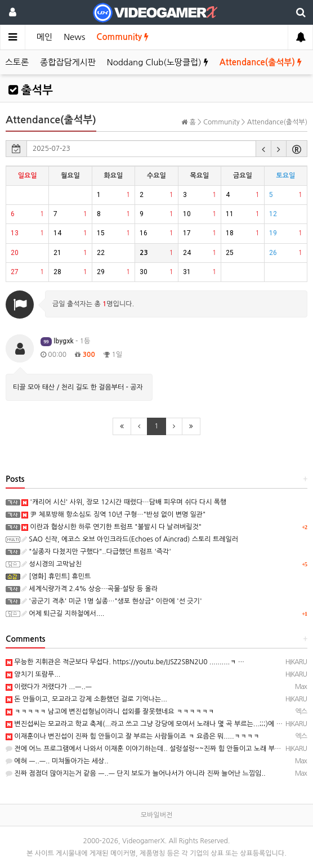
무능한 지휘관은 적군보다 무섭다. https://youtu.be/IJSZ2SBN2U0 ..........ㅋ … (125, 662)
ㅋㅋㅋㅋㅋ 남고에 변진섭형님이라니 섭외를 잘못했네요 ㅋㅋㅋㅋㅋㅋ (110, 712)
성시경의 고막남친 (52, 564)
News (74, 37)
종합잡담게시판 (68, 62)
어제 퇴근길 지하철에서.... (63, 614)
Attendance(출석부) (261, 62)
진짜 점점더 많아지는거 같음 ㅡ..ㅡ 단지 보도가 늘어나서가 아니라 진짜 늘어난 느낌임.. (136, 773)
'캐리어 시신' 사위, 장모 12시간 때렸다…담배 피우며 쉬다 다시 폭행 (124, 502)
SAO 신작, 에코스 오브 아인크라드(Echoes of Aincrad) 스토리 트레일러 (130, 539)
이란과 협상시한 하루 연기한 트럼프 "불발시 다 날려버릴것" (111, 527)
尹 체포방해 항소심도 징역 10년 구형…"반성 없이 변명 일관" (113, 514)
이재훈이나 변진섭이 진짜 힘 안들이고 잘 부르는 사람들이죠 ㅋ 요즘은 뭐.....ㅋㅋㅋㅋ (133, 736)
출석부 (31, 90)
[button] (263, 149)
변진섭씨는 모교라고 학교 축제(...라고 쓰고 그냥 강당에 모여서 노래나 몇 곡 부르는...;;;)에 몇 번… (151, 724)
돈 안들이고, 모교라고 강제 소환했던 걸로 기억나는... (86, 699)
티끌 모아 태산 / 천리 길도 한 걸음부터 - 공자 (78, 387)
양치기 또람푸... (33, 674)
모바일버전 (157, 815)
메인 (44, 37)
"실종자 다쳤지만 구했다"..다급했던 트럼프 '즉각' (96, 552)
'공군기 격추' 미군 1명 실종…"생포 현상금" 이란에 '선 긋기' (112, 601)
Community (122, 37)
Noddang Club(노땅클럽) (158, 62)
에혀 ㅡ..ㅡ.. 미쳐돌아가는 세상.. (57, 761)
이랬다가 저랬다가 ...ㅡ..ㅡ (49, 687)
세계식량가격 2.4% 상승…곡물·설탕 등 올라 (90, 589)
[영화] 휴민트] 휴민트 (56, 576)
